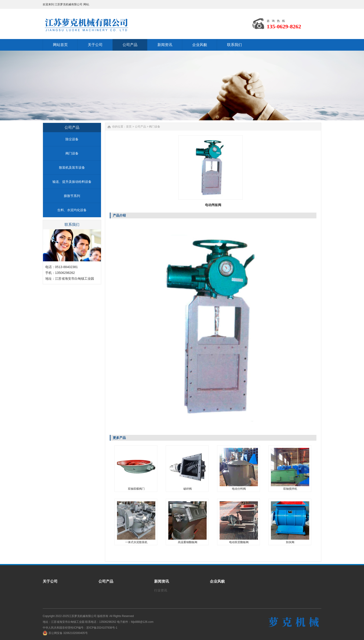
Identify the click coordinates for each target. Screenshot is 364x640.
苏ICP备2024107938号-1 (102, 628)
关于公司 (50, 581)
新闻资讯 (162, 581)
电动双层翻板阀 (239, 542)
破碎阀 (188, 489)
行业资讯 (161, 590)
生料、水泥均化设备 (72, 210)
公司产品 (140, 127)
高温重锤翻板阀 (188, 542)
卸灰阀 (290, 542)
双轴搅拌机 (290, 489)
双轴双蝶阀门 (136, 489)
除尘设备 (72, 139)
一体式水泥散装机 (136, 542)
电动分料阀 (239, 489)
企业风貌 (217, 581)
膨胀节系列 (72, 196)
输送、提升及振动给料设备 (72, 182)
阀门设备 (72, 153)
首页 (129, 127)
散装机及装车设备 (72, 167)
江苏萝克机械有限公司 (83, 616)
